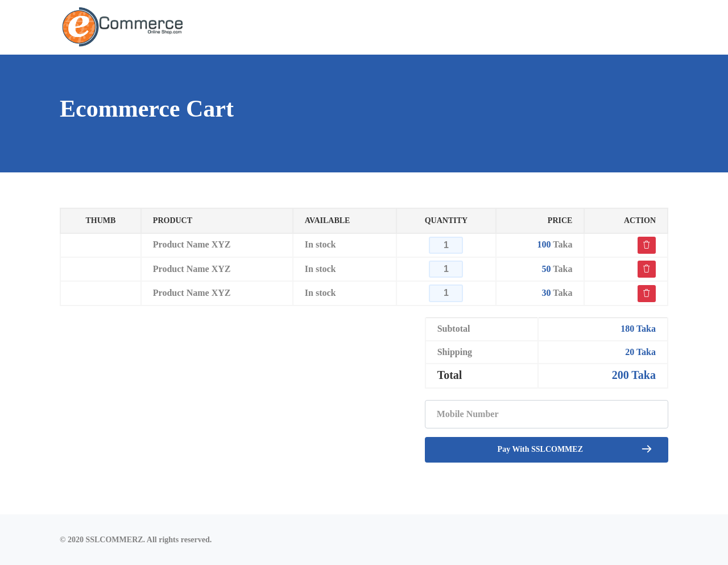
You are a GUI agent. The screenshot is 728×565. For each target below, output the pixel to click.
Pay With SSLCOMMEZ (575, 448)
